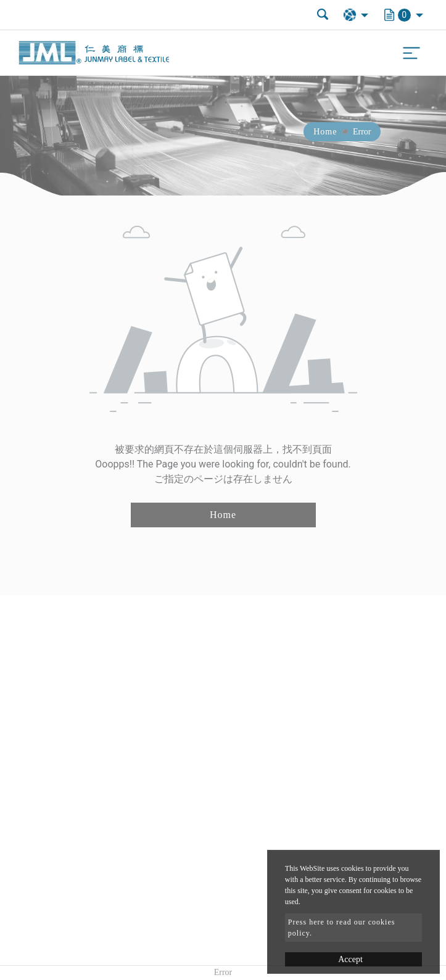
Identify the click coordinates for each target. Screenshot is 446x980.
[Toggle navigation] (411, 53)
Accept (350, 959)
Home (325, 132)
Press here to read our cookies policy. (342, 928)
